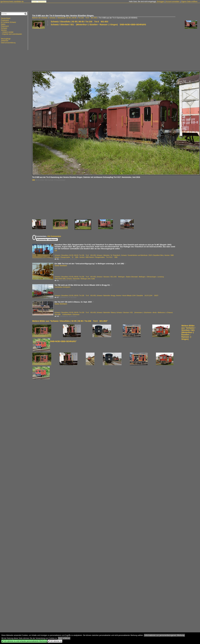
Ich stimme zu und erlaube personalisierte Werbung (24, 641)
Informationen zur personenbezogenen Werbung (164, 635)
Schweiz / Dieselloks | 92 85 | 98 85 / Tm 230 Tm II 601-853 (80, 22)
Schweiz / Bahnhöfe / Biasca (106, 312)
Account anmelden (173, 2)
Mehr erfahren (64, 638)
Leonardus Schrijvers (62, 287)
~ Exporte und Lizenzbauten (11, 34)
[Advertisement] (55, 48)
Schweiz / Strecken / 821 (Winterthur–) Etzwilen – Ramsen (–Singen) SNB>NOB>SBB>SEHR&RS (98, 25)
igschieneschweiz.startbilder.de (12, 2)
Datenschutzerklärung (8, 43)
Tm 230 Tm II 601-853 (88, 18)
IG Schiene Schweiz (8, 22)
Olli (33, 180)
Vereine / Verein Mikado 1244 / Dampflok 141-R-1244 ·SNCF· (137, 295)
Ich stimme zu (55, 641)
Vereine (4, 30)
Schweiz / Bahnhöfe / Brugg (106, 295)
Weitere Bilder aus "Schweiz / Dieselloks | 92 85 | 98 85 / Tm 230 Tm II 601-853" (70, 321)
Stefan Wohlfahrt (61, 266)
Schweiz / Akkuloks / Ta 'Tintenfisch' (108, 255)
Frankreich (5, 20)
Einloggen (160, 2)
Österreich (5, 26)
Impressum (42, 2)
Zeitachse (5, 41)
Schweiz (53, 18)
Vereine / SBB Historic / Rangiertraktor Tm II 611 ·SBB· (99, 257)
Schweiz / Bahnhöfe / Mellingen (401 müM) (81, 279)
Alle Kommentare (54, 236)
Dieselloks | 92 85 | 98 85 (67, 18)
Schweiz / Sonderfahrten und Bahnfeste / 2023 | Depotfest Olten (142, 255)
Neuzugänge (6, 39)
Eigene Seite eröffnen (189, 2)
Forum (34, 2)
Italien (3, 24)
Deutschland (6, 18)
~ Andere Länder (7, 32)
